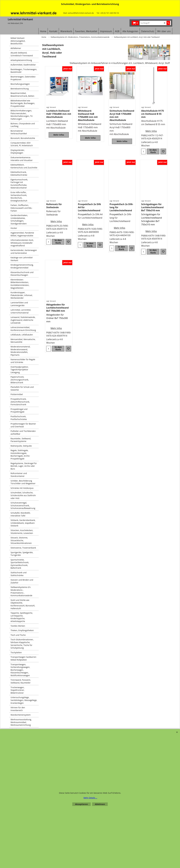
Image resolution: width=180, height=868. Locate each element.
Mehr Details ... (90, 798)
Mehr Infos (59, 135)
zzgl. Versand (51, 107)
